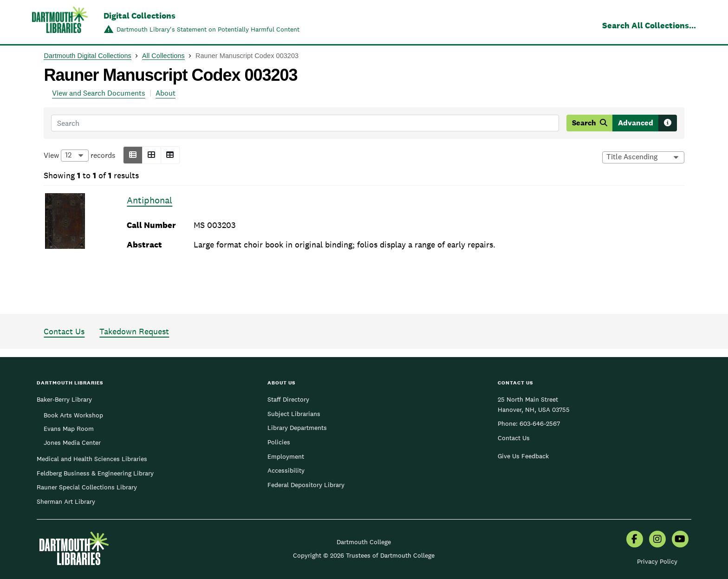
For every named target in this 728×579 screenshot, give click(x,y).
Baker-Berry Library (64, 399)
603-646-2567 (540, 423)
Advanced (636, 123)
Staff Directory (288, 399)
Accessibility (286, 470)
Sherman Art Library (66, 501)
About (166, 93)
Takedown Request (134, 331)
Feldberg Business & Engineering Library (95, 473)
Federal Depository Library (306, 485)
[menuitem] (635, 540)
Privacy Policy (657, 561)
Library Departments (297, 428)
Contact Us (64, 331)
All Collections (163, 56)
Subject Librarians (294, 414)
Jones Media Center (72, 442)
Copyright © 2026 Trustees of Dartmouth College (364, 555)
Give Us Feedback (523, 456)
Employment (286, 456)
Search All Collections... (649, 25)
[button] (133, 155)
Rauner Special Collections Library (87, 487)
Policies (279, 442)
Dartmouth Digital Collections (87, 56)
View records (80, 156)
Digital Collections (140, 16)
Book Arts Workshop (73, 415)
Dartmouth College (364, 542)
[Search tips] (668, 123)
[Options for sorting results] (643, 157)
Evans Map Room (69, 429)
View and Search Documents (99, 93)
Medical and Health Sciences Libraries (92, 459)
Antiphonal (149, 200)
